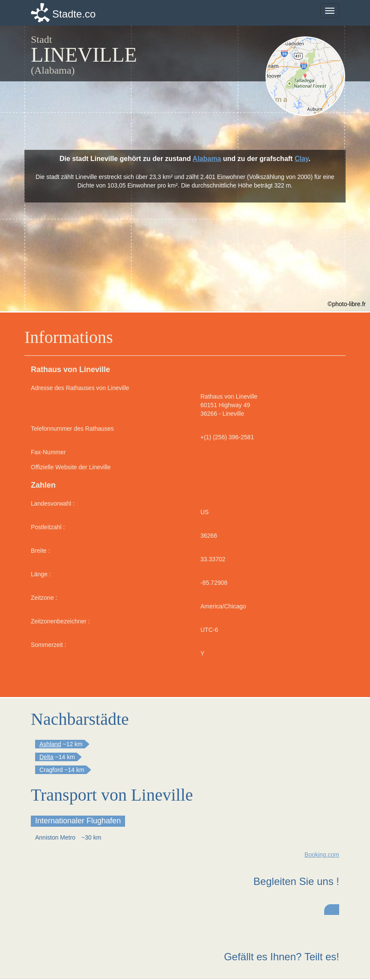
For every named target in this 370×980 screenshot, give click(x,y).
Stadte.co (74, 14)
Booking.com (322, 855)
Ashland (50, 744)
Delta (46, 757)
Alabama (207, 159)
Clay (302, 159)
